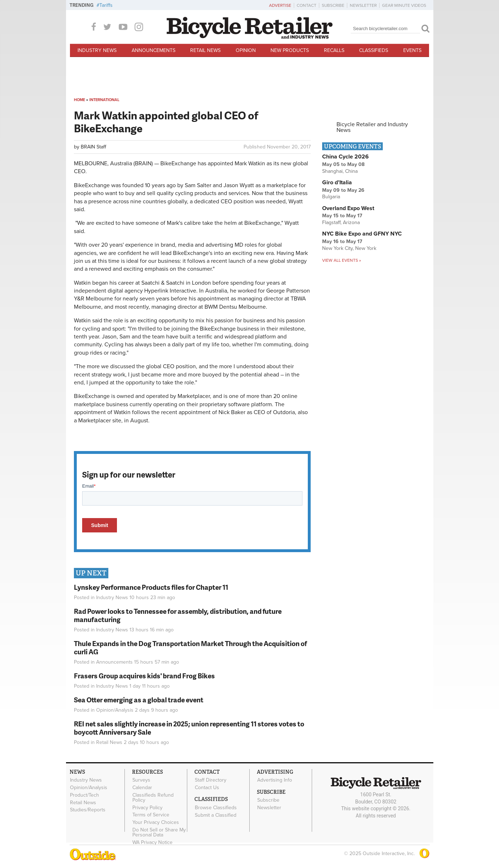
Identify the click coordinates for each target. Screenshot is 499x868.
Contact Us (207, 788)
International (104, 100)
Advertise (280, 5)
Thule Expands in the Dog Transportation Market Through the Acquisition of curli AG (190, 648)
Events (412, 50)
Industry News (97, 50)
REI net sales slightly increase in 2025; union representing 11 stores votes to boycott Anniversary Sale (189, 728)
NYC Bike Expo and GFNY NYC (362, 234)
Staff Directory (211, 780)
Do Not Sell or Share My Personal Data (159, 833)
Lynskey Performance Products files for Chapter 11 (151, 587)
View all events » (342, 260)
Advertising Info (275, 780)
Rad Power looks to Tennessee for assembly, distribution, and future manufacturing (178, 615)
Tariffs (106, 5)
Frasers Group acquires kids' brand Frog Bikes (144, 676)
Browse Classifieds (216, 807)
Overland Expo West (348, 208)
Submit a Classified (216, 815)
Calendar (142, 788)
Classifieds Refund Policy (153, 797)
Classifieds (374, 50)
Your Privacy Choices (156, 822)
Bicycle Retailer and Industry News (372, 127)
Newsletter (363, 5)
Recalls (334, 50)
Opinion (246, 50)
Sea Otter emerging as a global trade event (139, 700)
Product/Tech (84, 795)
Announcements (154, 50)
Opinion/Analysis (115, 710)
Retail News (205, 50)
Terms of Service (151, 815)
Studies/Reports (88, 810)
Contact (307, 5)
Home (79, 100)
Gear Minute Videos (404, 5)
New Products (290, 50)
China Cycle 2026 (345, 157)
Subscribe (333, 5)
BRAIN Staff (93, 147)
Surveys (141, 780)
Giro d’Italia (337, 182)
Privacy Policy (147, 807)
